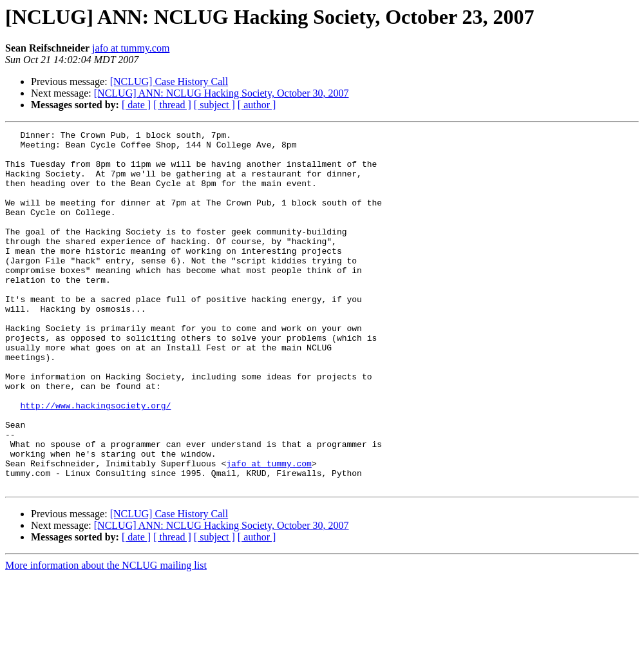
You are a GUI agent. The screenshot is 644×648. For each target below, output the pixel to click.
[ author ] (257, 105)
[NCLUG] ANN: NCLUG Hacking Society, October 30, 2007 (222, 93)
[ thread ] (172, 105)
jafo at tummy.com (131, 48)
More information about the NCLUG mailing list (106, 637)
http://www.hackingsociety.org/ (95, 461)
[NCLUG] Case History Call (169, 81)
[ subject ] (214, 105)
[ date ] (136, 105)
